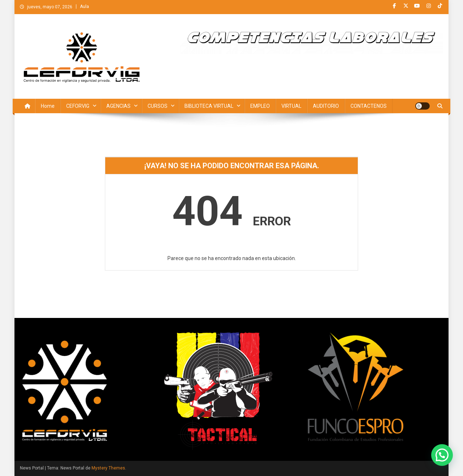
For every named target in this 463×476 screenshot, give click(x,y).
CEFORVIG (78, 106)
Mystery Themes (108, 468)
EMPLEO (260, 106)
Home (48, 106)
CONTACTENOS (369, 106)
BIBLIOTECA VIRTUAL (209, 106)
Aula (84, 7)
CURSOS (158, 106)
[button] (442, 455)
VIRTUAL (291, 106)
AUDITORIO (326, 106)
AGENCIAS (118, 106)
